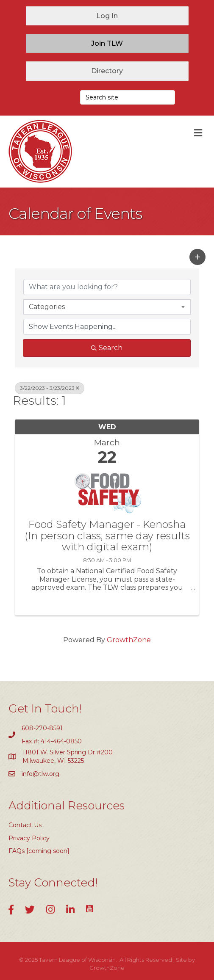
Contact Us (25, 825)
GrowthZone (129, 640)
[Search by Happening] (107, 327)
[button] (107, 16)
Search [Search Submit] (107, 348)
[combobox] (107, 307)
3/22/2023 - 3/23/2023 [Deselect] (50, 388)
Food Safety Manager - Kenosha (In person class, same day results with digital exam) (107, 536)
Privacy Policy (29, 838)
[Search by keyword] (107, 287)
